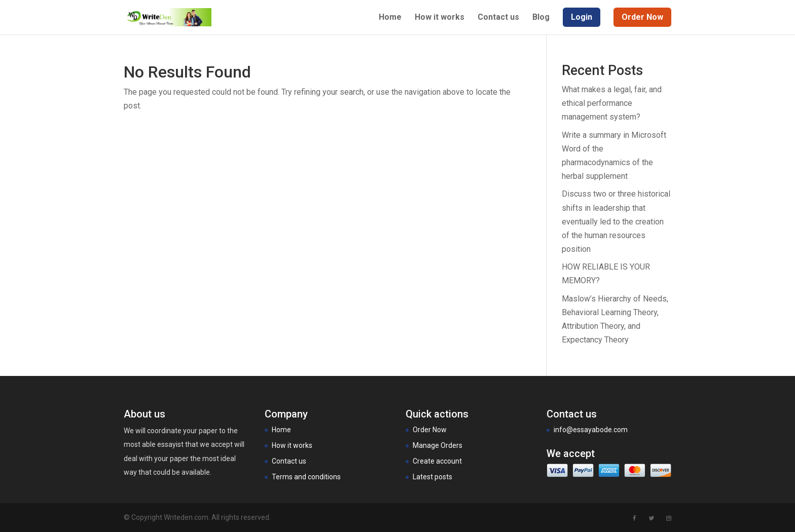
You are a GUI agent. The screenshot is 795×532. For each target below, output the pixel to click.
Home (390, 18)
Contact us (498, 18)
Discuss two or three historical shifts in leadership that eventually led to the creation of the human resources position (616, 221)
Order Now (430, 430)
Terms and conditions (306, 477)
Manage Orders (438, 445)
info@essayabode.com (591, 430)
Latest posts (432, 477)
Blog (541, 18)
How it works (440, 18)
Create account (437, 461)
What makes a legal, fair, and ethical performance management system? (612, 103)
